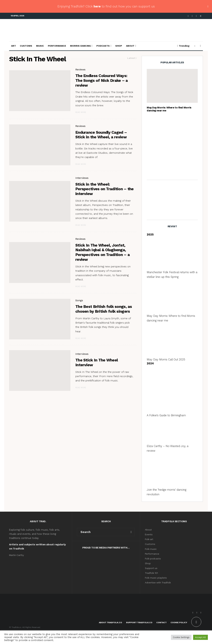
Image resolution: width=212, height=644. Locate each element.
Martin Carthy (16, 555)
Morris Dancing (80, 46)
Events (149, 534)
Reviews (80, 69)
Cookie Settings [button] (181, 637)
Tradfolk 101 (151, 573)
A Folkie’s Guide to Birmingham (166, 415)
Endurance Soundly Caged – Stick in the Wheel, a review (101, 135)
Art (13, 46)
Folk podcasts (153, 559)
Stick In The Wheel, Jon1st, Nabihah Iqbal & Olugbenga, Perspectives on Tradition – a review (103, 252)
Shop (119, 46)
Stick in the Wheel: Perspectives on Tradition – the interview (105, 189)
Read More (81, 112)
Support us (151, 568)
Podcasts (103, 46)
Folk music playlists (156, 578)
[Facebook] (188, 16)
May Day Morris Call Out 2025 (166, 359)
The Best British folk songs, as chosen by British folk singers (104, 309)
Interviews (82, 178)
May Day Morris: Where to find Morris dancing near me (169, 109)
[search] (131, 532)
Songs (79, 300)
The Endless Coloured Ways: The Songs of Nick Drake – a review (102, 80)
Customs (26, 46)
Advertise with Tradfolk (158, 583)
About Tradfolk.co (110, 623)
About (130, 46)
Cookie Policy (179, 623)
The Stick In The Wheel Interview (97, 362)
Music (40, 46)
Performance (57, 46)
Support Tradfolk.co (139, 623)
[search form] (102, 532)
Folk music (151, 549)
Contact (161, 623)
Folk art (149, 539)
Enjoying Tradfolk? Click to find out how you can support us (106, 6)
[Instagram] (196, 16)
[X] (192, 16)
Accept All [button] (200, 637)
